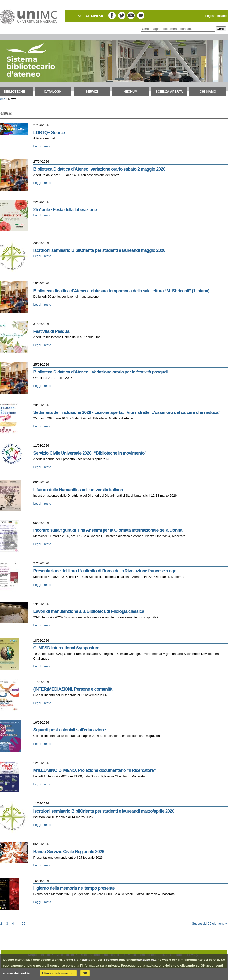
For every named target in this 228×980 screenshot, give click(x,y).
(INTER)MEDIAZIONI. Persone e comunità (73, 689)
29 (23, 924)
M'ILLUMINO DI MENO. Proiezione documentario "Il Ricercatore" (94, 770)
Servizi (92, 91)
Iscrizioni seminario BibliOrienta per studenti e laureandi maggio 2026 (99, 250)
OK (85, 973)
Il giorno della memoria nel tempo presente (74, 888)
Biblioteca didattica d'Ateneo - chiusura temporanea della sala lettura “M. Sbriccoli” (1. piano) (121, 291)
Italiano (221, 16)
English (210, 16)
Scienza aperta (169, 91)
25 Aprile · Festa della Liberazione (65, 210)
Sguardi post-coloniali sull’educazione (70, 730)
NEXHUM (131, 91)
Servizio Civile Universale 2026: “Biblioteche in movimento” (90, 453)
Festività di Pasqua (51, 331)
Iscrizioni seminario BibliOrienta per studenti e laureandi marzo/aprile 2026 (104, 811)
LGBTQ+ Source (49, 133)
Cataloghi (53, 91)
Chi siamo (208, 91)
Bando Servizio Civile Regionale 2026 (69, 852)
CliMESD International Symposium (66, 648)
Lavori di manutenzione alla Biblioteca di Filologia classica (89, 611)
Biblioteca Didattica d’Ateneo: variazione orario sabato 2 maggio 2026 (99, 169)
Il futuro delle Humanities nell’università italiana (78, 490)
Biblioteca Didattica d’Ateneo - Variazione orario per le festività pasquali (101, 372)
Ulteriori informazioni (58, 973)
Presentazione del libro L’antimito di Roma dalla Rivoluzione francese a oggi (105, 571)
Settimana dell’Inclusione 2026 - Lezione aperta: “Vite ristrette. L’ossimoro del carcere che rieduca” (127, 412)
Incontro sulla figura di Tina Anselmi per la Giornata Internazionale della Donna (108, 530)
